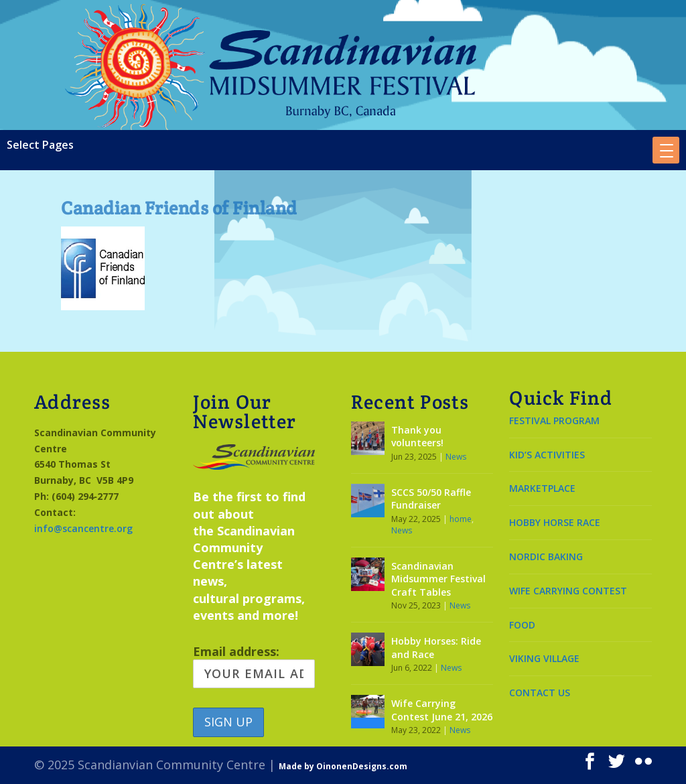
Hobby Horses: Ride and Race (436, 648)
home (461, 519)
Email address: (254, 666)
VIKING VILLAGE (544, 658)
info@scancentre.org (83, 528)
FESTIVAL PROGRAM (554, 420)
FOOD (522, 625)
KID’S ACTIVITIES (547, 455)
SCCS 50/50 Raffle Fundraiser (431, 499)
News (456, 457)
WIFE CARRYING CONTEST (568, 591)
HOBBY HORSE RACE (555, 522)
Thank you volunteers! (417, 437)
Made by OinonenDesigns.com (343, 766)
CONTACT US (540, 693)
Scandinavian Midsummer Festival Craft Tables (438, 579)
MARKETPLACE (542, 488)
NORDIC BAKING (546, 557)
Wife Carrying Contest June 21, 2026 (442, 710)
